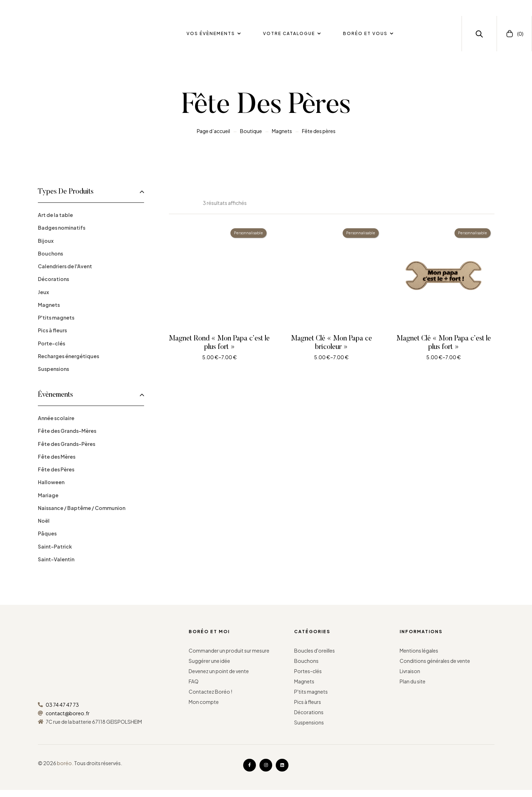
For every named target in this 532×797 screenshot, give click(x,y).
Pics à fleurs (52, 330)
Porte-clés (52, 343)
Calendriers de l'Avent (65, 266)
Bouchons (50, 253)
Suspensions (53, 369)
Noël (44, 521)
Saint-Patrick (55, 546)
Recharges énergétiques (68, 356)
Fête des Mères (57, 457)
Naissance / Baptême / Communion (82, 508)
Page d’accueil (213, 131)
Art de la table (55, 215)
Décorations (53, 279)
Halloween (51, 482)
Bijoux (46, 241)
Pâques (47, 533)
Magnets (282, 131)
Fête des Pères (56, 469)
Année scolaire (56, 418)
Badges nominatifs (62, 228)
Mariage (48, 495)
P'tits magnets (56, 317)
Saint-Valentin (56, 559)
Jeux (43, 292)
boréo (64, 763)
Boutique (251, 131)
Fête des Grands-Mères (67, 431)
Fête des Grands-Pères (67, 444)
